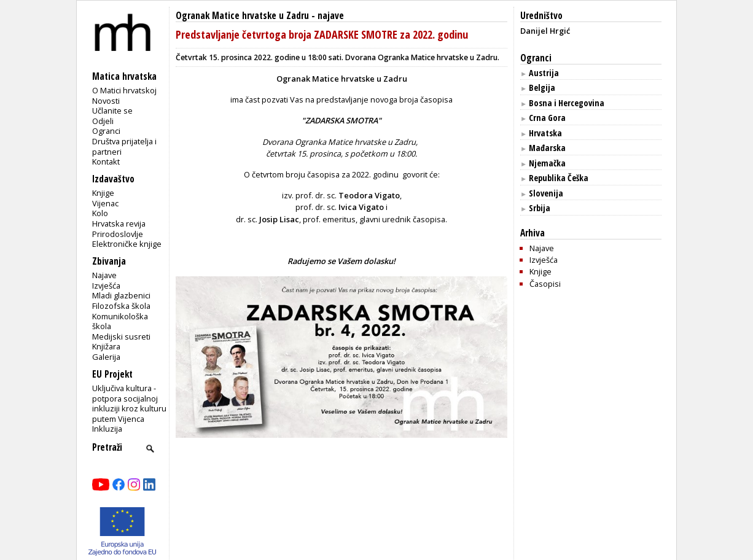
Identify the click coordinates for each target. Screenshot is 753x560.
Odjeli (103, 121)
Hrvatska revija (119, 224)
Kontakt (106, 161)
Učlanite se (112, 111)
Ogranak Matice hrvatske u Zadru (242, 16)
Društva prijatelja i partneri (124, 146)
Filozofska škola (121, 306)
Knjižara (106, 346)
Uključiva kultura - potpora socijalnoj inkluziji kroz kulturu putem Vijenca (129, 403)
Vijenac (105, 203)
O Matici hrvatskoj (124, 90)
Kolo (100, 213)
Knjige (103, 193)
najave (331, 16)
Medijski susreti (121, 336)
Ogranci (106, 131)
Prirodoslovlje (118, 234)
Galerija (106, 357)
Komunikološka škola (120, 321)
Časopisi (545, 284)
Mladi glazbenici (121, 295)
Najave (104, 275)
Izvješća (106, 286)
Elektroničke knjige (127, 244)
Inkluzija (107, 429)
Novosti (106, 101)
